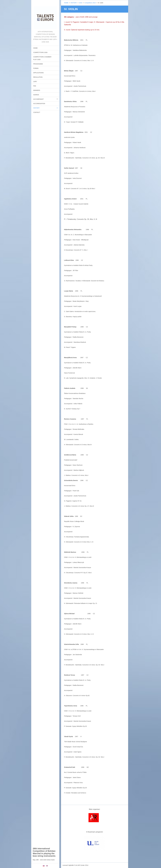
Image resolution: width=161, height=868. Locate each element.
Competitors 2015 (90, 3)
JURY (35, 82)
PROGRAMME (38, 64)
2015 (81, 3)
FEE (35, 86)
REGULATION (38, 77)
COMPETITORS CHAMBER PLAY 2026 (42, 58)
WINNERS (37, 90)
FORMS (36, 68)
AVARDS (36, 95)
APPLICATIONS (38, 73)
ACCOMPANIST (39, 99)
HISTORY (36, 108)
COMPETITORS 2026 (40, 52)
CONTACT (37, 112)
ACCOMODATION (39, 104)
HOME (35, 48)
